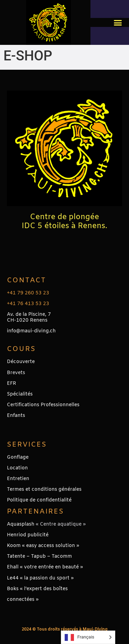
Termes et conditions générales (44, 490)
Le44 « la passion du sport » (40, 578)
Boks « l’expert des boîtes (37, 589)
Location (17, 468)
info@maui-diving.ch (31, 331)
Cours (21, 349)
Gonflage (18, 457)
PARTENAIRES (35, 512)
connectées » (23, 600)
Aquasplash (21, 524)
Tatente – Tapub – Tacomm (39, 557)
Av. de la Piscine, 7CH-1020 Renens (29, 318)
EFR (12, 384)
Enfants (16, 416)
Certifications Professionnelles (43, 405)
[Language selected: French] (88, 637)
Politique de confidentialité (39, 500)
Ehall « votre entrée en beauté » (45, 567)
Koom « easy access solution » (43, 546)
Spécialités (20, 394)
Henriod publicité (28, 535)
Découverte (21, 362)
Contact (26, 280)
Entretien (18, 479)
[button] (118, 22)
